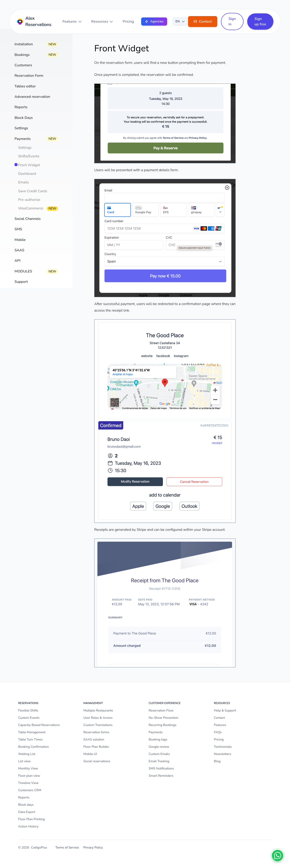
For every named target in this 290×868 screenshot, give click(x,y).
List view (24, 761)
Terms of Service (67, 848)
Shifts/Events (29, 156)
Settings (25, 148)
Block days (26, 805)
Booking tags (158, 739)
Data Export (27, 812)
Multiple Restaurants (98, 711)
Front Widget (29, 165)
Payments (156, 732)
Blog (217, 761)
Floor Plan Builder (96, 747)
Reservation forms (96, 732)
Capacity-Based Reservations (39, 725)
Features (72, 22)
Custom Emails (159, 754)
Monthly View (28, 768)
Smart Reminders (161, 776)
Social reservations (97, 761)
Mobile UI (90, 754)
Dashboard (27, 174)
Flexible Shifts (28, 711)
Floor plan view (29, 776)
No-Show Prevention (163, 718)
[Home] (35, 22)
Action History (28, 826)
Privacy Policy (93, 848)
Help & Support (225, 711)
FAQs (218, 732)
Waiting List (27, 754)
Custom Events (29, 718)
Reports (24, 797)
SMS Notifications (161, 768)
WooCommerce (31, 208)
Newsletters (222, 754)
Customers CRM (30, 790)
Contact (219, 718)
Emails (24, 182)
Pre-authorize (29, 200)
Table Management (32, 732)
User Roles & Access (98, 718)
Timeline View (28, 783)
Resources (103, 22)
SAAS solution (94, 739)
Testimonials (223, 747)
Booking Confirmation (34, 747)
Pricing (128, 22)
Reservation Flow (161, 711)
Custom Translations (98, 725)
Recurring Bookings (162, 725)
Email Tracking (159, 761)
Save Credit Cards (33, 191)
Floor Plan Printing (31, 819)
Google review (159, 747)
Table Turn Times (30, 739)
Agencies (154, 21)
